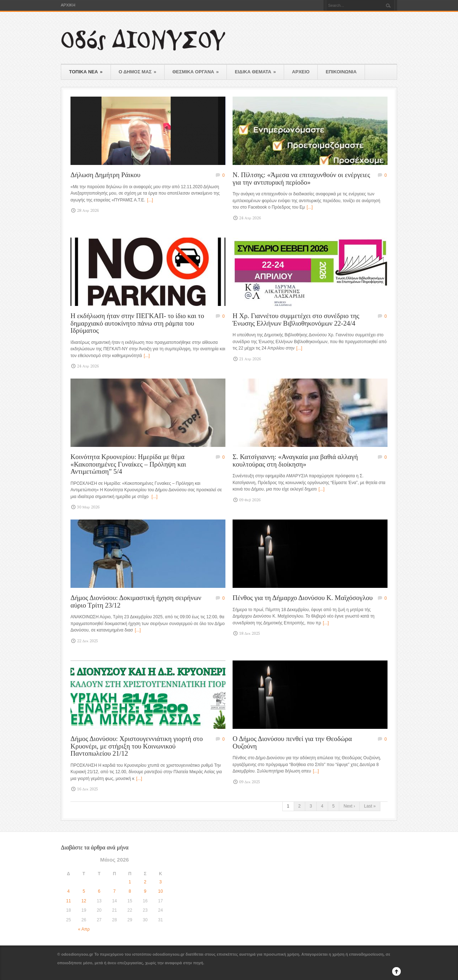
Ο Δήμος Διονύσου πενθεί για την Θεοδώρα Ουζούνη (292, 742)
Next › (349, 806)
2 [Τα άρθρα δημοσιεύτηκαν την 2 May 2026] (145, 882)
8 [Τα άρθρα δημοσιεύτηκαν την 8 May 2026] (130, 891)
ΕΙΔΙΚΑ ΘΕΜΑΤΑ (255, 72)
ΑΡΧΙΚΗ (68, 5)
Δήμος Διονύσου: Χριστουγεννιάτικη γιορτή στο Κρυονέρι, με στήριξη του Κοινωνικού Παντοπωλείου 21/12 (137, 746)
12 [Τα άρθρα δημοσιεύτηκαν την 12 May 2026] (84, 901)
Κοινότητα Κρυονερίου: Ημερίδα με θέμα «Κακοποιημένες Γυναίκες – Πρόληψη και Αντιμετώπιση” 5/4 (128, 464)
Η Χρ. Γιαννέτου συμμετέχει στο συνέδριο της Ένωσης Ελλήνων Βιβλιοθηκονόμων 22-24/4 (296, 320)
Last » (370, 806)
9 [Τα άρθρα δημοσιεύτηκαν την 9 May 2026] (145, 891)
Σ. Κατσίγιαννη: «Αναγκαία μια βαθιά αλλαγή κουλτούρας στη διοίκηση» (295, 460)
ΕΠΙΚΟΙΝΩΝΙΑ (341, 72)
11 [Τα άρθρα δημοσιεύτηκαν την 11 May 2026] (69, 901)
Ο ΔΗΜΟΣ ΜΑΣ (138, 72)
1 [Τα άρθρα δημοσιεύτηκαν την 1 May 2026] (130, 882)
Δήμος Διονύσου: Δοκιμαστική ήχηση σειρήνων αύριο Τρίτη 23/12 (136, 601)
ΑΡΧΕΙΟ (301, 72)
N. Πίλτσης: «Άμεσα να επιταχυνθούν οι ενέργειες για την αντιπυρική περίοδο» (301, 179)
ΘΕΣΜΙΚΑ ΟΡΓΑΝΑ (196, 72)
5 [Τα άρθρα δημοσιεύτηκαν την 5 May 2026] (84, 891)
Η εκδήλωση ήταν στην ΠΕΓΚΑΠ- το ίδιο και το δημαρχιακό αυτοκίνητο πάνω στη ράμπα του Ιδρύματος (137, 323)
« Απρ (84, 929)
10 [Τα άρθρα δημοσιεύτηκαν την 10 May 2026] (160, 891)
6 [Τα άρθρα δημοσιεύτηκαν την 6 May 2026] (99, 891)
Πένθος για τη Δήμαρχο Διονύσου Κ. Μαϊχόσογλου (303, 598)
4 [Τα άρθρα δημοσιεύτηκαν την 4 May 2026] (69, 891)
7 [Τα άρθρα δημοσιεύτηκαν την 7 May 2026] (115, 891)
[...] (150, 200)
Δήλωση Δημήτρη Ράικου (106, 175)
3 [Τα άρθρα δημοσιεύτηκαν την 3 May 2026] (160, 882)
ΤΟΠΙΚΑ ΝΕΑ (86, 72)
